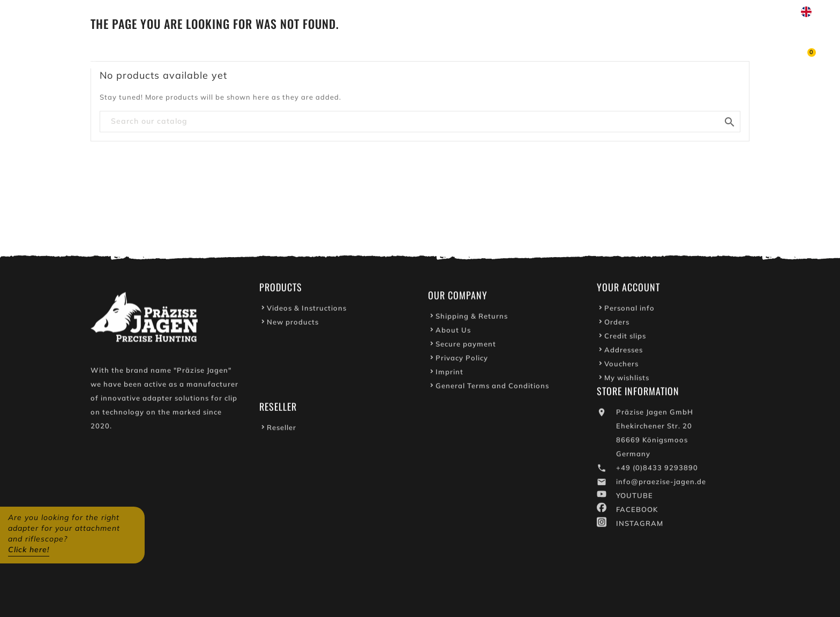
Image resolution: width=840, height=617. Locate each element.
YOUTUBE (635, 498)
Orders (617, 324)
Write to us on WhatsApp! (688, 12)
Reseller (282, 430)
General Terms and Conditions (492, 388)
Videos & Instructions (307, 310)
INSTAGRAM (640, 525)
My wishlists (627, 380)
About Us (453, 332)
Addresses (624, 352)
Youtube (602, 12)
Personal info (629, 310)
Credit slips (625, 338)
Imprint (449, 374)
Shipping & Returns (472, 318)
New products (293, 324)
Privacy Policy (462, 360)
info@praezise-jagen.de (661, 484)
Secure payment (466, 346)
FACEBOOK (637, 511)
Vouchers (621, 366)
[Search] (420, 122)
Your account (628, 289)
